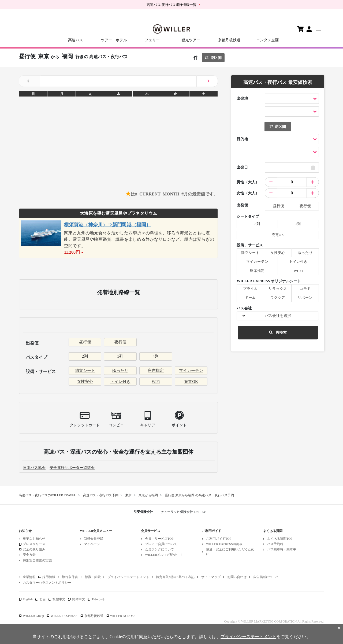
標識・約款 (93, 577)
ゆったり (120, 371)
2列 (85, 356)
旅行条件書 (70, 577)
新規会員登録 (94, 539)
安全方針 (29, 555)
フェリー (152, 40)
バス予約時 (275, 544)
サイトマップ (211, 577)
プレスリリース (34, 544)
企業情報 (29, 577)
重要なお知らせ (34, 539)
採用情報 (49, 577)
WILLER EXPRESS (64, 616)
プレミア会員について (161, 544)
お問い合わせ (237, 577)
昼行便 (85, 342)
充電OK (191, 382)
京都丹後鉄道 (229, 40)
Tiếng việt (99, 599)
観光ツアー (191, 40)
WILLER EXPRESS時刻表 (224, 544)
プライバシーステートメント (128, 577)
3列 (120, 356)
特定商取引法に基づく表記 (175, 577)
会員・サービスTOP (159, 539)
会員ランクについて (159, 549)
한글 (43, 599)
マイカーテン (191, 371)
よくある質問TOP (280, 539)
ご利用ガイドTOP (219, 539)
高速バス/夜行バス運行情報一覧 (171, 5)
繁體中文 (59, 599)
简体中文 (79, 599)
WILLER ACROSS (123, 616)
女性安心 (85, 382)
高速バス (76, 40)
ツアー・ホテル (114, 40)
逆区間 (213, 58)
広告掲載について (266, 577)
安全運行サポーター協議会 (72, 468)
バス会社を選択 (278, 316)
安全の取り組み (34, 549)
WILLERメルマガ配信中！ (164, 555)
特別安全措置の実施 (37, 560)
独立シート (85, 371)
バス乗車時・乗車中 (282, 549)
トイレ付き (120, 382)
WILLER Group (33, 616)
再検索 (278, 333)
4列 (156, 356)
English (28, 599)
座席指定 (156, 371)
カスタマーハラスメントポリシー (47, 583)
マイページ (92, 544)
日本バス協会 (34, 468)
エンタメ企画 (267, 40)
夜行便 (120, 342)
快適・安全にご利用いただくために (230, 552)
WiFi (156, 382)
